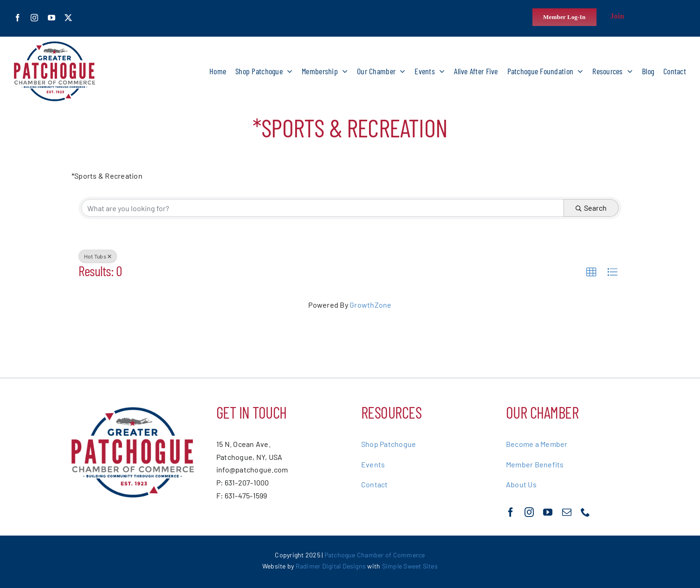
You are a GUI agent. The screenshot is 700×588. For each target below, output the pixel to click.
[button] (591, 272)
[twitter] (68, 18)
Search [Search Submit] (591, 208)
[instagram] (34, 18)
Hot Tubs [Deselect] (98, 256)
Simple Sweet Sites (410, 566)
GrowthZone (370, 305)
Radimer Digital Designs (332, 566)
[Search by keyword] (323, 208)
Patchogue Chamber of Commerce (375, 555)
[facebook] (18, 18)
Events (373, 464)
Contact (375, 484)
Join (617, 16)
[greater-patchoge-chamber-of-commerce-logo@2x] (55, 45)
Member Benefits (535, 464)
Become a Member (537, 444)
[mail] (567, 512)
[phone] (585, 512)
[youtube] (52, 18)
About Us (521, 484)
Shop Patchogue (389, 444)
